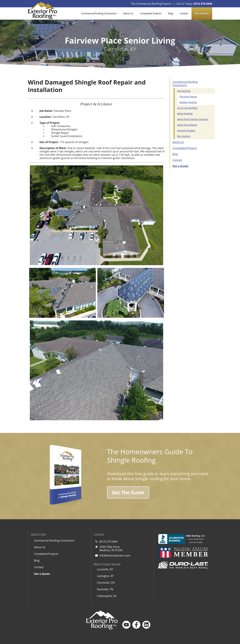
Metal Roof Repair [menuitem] (187, 125)
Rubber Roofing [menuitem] (188, 102)
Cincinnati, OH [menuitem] (106, 583)
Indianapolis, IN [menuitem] (107, 596)
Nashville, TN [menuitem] (105, 589)
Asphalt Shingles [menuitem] (186, 131)
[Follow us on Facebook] (136, 625)
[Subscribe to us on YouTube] (126, 625)
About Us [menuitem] (128, 13)
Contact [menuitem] (184, 13)
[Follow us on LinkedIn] (146, 625)
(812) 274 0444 (108, 542)
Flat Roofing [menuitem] (184, 91)
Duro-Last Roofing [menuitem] (187, 108)
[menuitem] (202, 13)
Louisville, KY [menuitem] (105, 569)
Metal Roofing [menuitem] (185, 114)
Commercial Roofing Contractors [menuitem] (99, 13)
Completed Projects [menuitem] (151, 13)
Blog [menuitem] (171, 13)
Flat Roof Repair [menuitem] (188, 97)
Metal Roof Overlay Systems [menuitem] (193, 119)
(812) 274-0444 (203, 4)
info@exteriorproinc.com (115, 555)
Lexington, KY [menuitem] (105, 576)
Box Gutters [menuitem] (184, 136)
